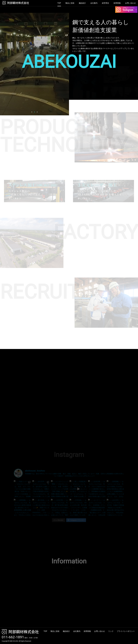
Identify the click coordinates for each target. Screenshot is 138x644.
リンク (111, 631)
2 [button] (34, 112)
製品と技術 (70, 3)
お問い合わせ (130, 3)
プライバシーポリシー (126, 631)
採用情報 (117, 3)
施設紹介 (82, 3)
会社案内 (94, 3)
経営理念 (106, 3)
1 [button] (32, 112)
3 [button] (37, 112)
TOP (59, 3)
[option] (34, 64)
